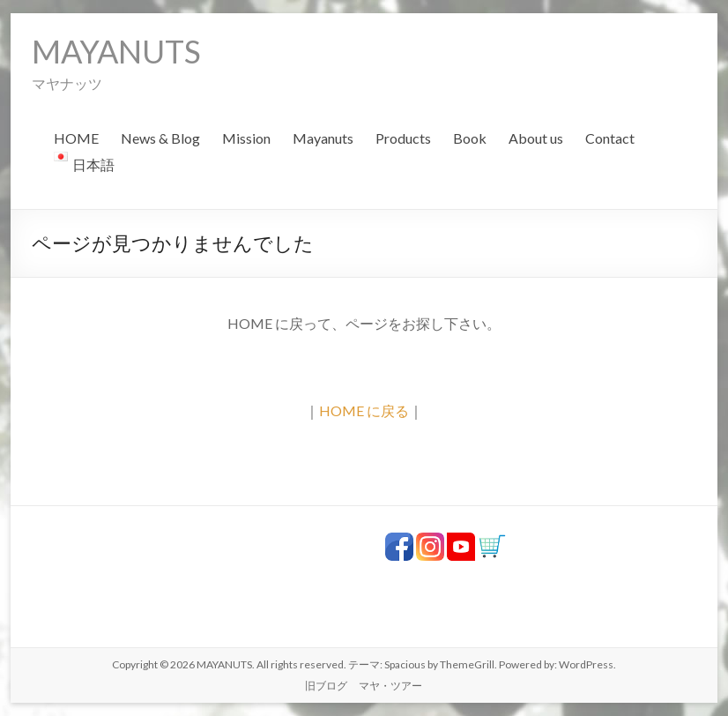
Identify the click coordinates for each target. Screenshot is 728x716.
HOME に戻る (364, 410)
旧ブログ (326, 686)
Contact (610, 138)
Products (403, 138)
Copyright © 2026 (154, 664)
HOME (76, 138)
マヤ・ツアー (390, 686)
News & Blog (160, 138)
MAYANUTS (116, 51)
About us (536, 138)
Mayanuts (323, 138)
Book (470, 138)
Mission (246, 138)
